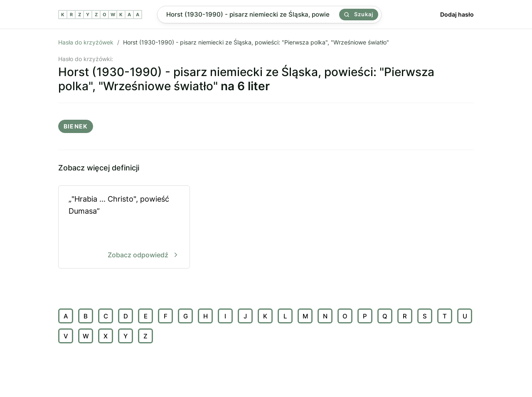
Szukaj (359, 14)
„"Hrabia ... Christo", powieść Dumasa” (124, 228)
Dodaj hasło (457, 14)
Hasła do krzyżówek (86, 42)
